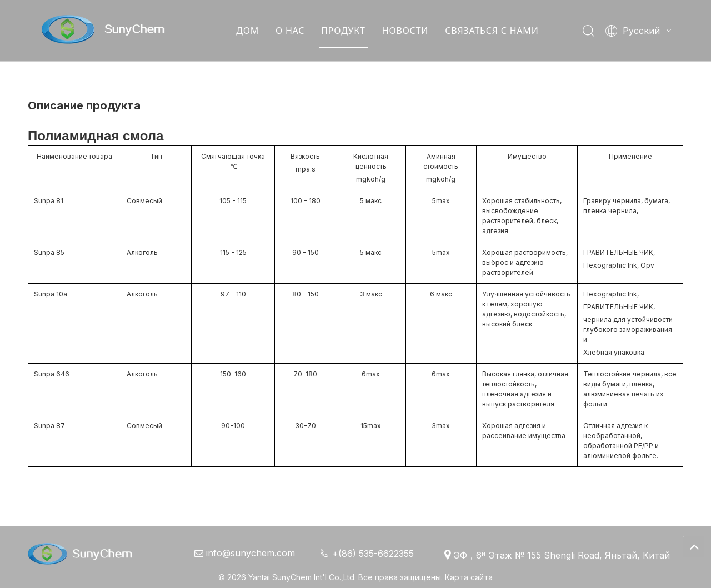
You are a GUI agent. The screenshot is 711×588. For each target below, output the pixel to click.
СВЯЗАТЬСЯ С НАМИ (492, 31)
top (694, 546)
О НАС (290, 31)
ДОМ (247, 31)
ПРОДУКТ (343, 31)
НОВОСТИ (405, 31)
